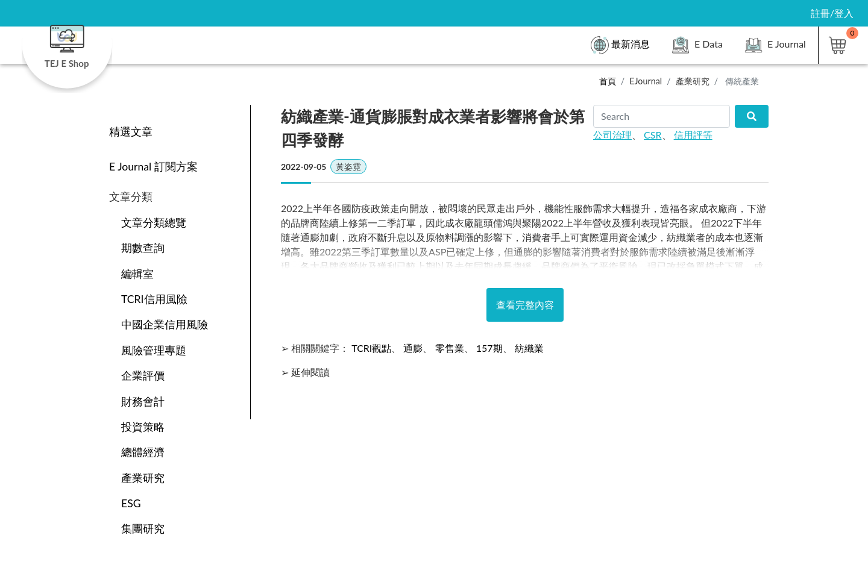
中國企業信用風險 (165, 324)
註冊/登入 (832, 13)
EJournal (646, 81)
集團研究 (143, 529)
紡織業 (529, 348)
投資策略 (143, 427)
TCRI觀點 (371, 348)
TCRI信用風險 (154, 299)
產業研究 (693, 81)
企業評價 (143, 376)
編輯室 (137, 274)
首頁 (608, 81)
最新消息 (620, 45)
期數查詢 (143, 248)
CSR (653, 135)
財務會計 (143, 402)
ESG (131, 503)
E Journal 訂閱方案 (153, 167)
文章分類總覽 (154, 223)
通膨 (413, 348)
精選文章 (131, 132)
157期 (489, 348)
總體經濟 (143, 452)
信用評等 (693, 135)
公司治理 (612, 135)
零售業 (450, 348)
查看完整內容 (525, 305)
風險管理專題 (154, 350)
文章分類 (131, 197)
